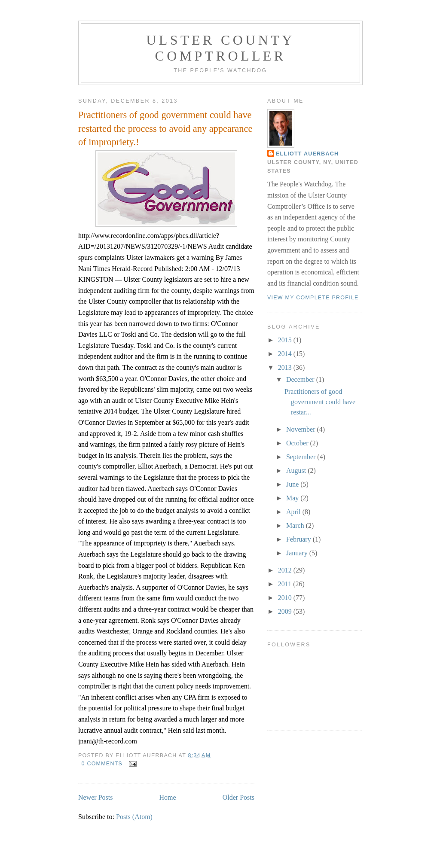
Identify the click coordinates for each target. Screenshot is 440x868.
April (294, 512)
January (298, 553)
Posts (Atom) (134, 817)
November (302, 429)
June (293, 484)
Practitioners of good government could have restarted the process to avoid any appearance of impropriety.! (165, 128)
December (301, 379)
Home (168, 797)
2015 (286, 340)
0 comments (102, 764)
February (299, 539)
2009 (286, 611)
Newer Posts (95, 797)
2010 (286, 598)
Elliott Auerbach (307, 154)
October (298, 443)
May (293, 498)
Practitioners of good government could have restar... (320, 402)
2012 (286, 570)
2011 (286, 584)
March (296, 525)
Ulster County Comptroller (220, 48)
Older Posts (238, 797)
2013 (286, 367)
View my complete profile (313, 298)
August (297, 471)
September (302, 457)
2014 (286, 354)
